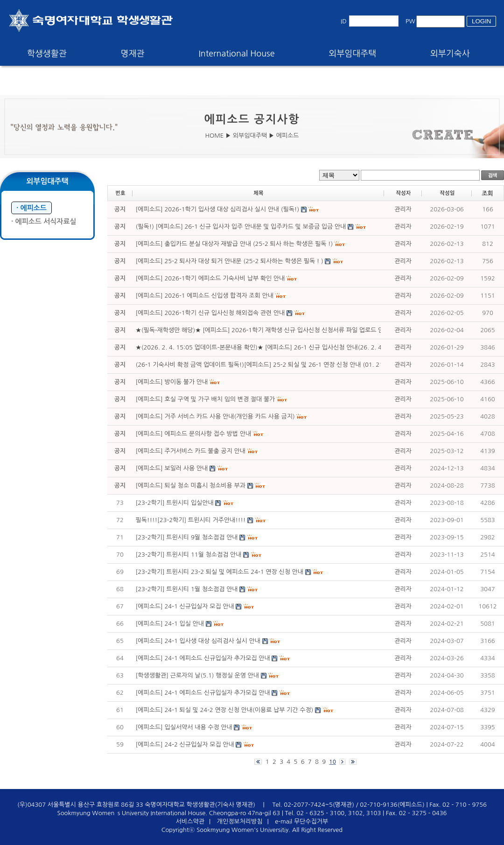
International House (236, 54)
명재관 (133, 54)
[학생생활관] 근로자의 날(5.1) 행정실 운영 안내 (198, 675)
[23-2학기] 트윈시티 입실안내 (175, 503)
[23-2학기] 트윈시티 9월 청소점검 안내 (187, 537)
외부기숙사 (450, 54)
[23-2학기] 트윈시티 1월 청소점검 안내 (187, 589)
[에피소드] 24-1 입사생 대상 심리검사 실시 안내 (198, 641)
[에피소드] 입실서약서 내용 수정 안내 (184, 727)
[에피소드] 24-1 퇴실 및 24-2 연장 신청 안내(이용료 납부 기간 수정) (225, 710)
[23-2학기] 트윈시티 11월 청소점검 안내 (190, 555)
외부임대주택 (353, 54)
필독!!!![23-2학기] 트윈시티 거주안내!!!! (191, 520)
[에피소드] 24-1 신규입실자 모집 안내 (185, 606)
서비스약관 (190, 821)
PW (410, 21)
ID (344, 21)
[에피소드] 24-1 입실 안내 (170, 624)
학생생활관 (47, 54)
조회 (487, 193)
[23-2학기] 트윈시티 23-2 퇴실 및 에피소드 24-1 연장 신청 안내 (220, 572)
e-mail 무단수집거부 (301, 821)
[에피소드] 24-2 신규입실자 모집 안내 (185, 744)
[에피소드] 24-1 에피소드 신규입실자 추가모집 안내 (203, 658)
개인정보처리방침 (240, 821)
